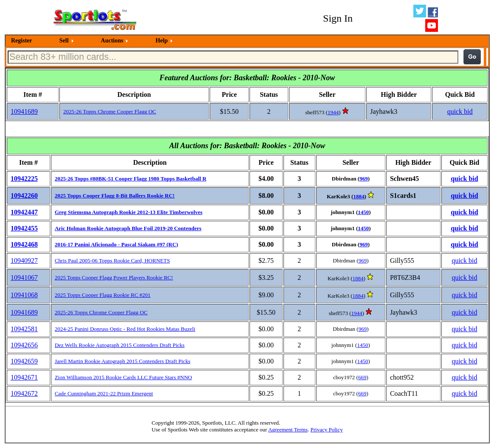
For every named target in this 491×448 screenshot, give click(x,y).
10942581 (24, 329)
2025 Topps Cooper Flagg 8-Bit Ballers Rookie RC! (115, 196)
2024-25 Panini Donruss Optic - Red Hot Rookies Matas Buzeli (125, 329)
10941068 (24, 295)
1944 (333, 112)
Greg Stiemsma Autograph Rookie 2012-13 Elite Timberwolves (129, 212)
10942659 (24, 361)
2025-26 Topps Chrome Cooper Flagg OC (110, 111)
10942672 (24, 393)
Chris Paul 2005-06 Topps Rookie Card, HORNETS (112, 261)
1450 (363, 212)
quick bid (460, 111)
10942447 (24, 212)
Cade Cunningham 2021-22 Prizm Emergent (104, 393)
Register (22, 41)
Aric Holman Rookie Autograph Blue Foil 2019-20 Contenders (128, 228)
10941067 (24, 278)
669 (362, 377)
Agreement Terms (288, 430)
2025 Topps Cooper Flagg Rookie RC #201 (103, 295)
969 (364, 179)
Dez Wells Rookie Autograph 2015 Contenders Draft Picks (120, 345)
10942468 (24, 244)
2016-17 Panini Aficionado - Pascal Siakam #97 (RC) (116, 244)
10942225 (24, 179)
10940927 (24, 261)
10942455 (24, 228)
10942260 (24, 196)
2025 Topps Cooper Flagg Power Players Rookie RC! (114, 278)
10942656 (24, 345)
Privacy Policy (326, 430)
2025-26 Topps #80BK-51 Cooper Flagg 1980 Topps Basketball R (130, 179)
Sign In (338, 18)
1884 (359, 196)
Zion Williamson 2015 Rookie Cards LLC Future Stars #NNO (123, 377)
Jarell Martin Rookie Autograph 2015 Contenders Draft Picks (123, 361)
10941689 (24, 111)
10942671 (24, 377)
